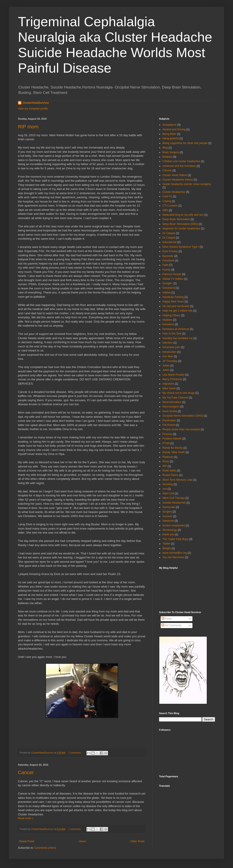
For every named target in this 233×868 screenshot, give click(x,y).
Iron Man (168, 356)
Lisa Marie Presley (174, 375)
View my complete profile (33, 109)
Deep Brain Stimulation (176, 219)
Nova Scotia (170, 411)
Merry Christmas (172, 379)
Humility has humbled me (178, 338)
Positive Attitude (172, 439)
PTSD (166, 443)
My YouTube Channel (175, 398)
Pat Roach (169, 425)
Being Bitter (169, 134)
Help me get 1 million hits (177, 311)
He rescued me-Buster (176, 306)
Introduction (169, 352)
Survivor (167, 516)
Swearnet (168, 521)
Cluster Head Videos (175, 175)
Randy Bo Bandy (173, 448)
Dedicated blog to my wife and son (183, 215)
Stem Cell (168, 493)
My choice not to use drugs (178, 393)
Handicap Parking (173, 297)
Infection (167, 343)
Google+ (168, 283)
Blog (165, 148)
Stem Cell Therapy (174, 498)
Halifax (167, 293)
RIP (165, 466)
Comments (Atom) (45, 848)
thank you (168, 534)
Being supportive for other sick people (185, 143)
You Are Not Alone (173, 557)
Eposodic (168, 256)
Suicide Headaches (174, 503)
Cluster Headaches (174, 192)
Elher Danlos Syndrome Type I (181, 247)
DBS (165, 210)
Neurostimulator (172, 402)
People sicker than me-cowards (181, 429)
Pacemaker (169, 420)
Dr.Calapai (169, 238)
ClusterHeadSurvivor (36, 103)
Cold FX (167, 196)
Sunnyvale (169, 507)
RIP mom (28, 127)
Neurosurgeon (171, 407)
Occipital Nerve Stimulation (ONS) (183, 416)
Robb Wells (169, 471)
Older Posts (137, 841)
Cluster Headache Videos (178, 180)
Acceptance (169, 125)
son (165, 489)
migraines (168, 384)
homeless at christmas (176, 329)
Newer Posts (27, 841)
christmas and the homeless (179, 166)
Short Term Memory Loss (177, 480)
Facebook (168, 261)
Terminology (170, 530)
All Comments (172, 625)
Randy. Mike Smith (174, 452)
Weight (167, 548)
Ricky (166, 461)
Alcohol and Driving (174, 129)
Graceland (169, 288)
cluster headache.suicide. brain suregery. (187, 184)
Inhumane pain (171, 347)
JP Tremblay (170, 361)
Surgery (167, 512)
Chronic (167, 170)
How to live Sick (172, 334)
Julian (166, 366)
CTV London (170, 206)
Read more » (26, 818)
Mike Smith (169, 388)
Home (82, 841)
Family (166, 270)
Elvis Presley (170, 251)
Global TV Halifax (173, 279)
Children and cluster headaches (181, 161)
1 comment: (75, 753)
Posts (167, 619)
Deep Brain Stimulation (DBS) (180, 224)
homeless (168, 324)
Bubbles (167, 157)
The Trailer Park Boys (175, 539)
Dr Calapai (169, 233)
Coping (167, 201)
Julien (166, 370)
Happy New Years (173, 302)
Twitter (166, 544)
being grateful (171, 138)
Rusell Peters (170, 475)
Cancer (26, 772)
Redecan (168, 457)
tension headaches (174, 526)
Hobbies (167, 320)
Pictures (167, 434)
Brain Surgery (171, 152)
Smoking (168, 484)
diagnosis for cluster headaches (181, 228)
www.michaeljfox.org (175, 553)
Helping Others (171, 315)
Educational (169, 242)
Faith (165, 265)
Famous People (172, 274)
